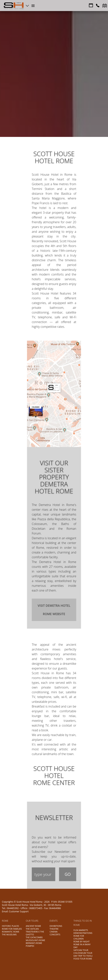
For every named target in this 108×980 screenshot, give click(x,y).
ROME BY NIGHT (81, 941)
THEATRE (54, 929)
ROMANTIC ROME (11, 932)
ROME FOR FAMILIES (12, 929)
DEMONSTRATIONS (83, 933)
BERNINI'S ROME (34, 943)
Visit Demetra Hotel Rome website (54, 610)
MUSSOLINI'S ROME (35, 940)
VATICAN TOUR (81, 950)
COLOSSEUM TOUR (83, 953)
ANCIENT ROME (33, 926)
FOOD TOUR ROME (83, 959)
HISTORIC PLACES (10, 926)
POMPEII (30, 946)
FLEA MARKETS (81, 930)
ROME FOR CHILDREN (79, 937)
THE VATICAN (32, 929)
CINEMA (54, 932)
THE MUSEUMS (9, 934)
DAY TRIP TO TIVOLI (83, 956)
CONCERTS (55, 934)
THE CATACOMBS (34, 937)
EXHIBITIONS (56, 926)
